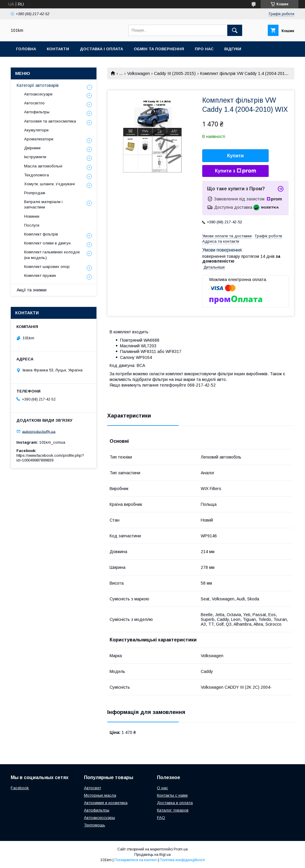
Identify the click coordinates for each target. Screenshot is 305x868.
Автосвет (92, 788)
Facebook (20, 788)
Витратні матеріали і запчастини (43, 204)
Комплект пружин (40, 276)
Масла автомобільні (43, 166)
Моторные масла (100, 795)
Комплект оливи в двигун (47, 243)
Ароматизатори (39, 139)
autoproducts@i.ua (39, 431)
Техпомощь (95, 825)
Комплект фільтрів (41, 234)
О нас (162, 788)
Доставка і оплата (101, 49)
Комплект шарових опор (47, 267)
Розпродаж (35, 193)
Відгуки (233, 49)
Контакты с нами (172, 795)
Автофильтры (37, 112)
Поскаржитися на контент (136, 860)
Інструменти (35, 157)
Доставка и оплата (175, 803)
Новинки (32, 216)
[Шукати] (235, 30)
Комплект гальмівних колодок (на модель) (52, 255)
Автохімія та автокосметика (50, 121)
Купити (236, 156)
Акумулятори (36, 130)
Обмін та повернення (159, 49)
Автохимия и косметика (106, 803)
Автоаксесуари (38, 94)
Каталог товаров (173, 810)
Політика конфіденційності (182, 860)
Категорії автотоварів (38, 85)
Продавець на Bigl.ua (152, 855)
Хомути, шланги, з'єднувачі (49, 184)
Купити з (235, 171)
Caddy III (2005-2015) (175, 73)
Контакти (58, 49)
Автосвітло (34, 103)
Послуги (32, 225)
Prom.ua (181, 849)
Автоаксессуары (99, 818)
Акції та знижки (32, 290)
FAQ (161, 818)
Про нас (204, 49)
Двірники (32, 148)
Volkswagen (139, 73)
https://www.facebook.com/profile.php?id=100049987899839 (50, 458)
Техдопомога (36, 175)
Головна (26, 49)
